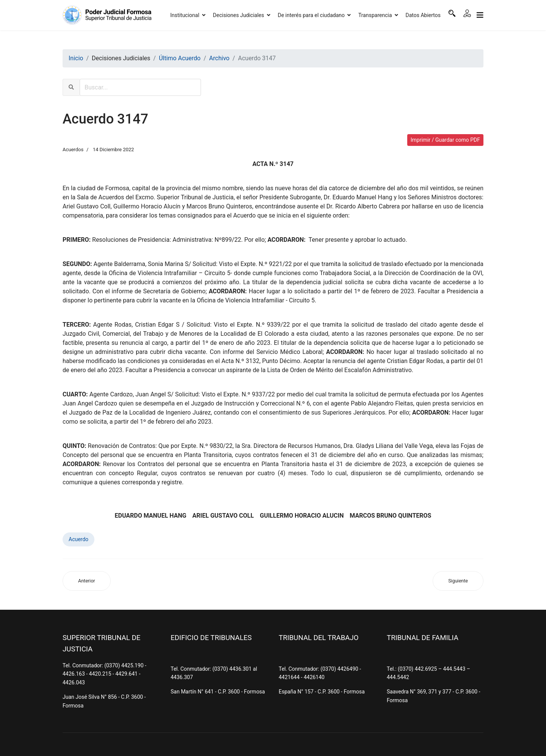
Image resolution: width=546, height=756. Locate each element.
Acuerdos (73, 149)
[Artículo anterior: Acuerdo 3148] (87, 581)
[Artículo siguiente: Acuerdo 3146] (458, 581)
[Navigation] (480, 15)
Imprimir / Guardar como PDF (445, 140)
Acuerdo (78, 539)
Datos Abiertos (423, 15)
